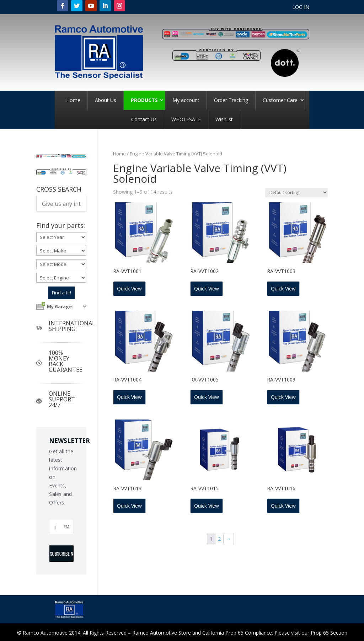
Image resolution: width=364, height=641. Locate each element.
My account (186, 100)
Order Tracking (231, 100)
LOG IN (301, 7)
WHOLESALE (186, 119)
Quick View (129, 289)
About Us (106, 100)
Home (73, 100)
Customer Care (280, 100)
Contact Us (144, 119)
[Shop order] (296, 193)
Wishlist (224, 119)
